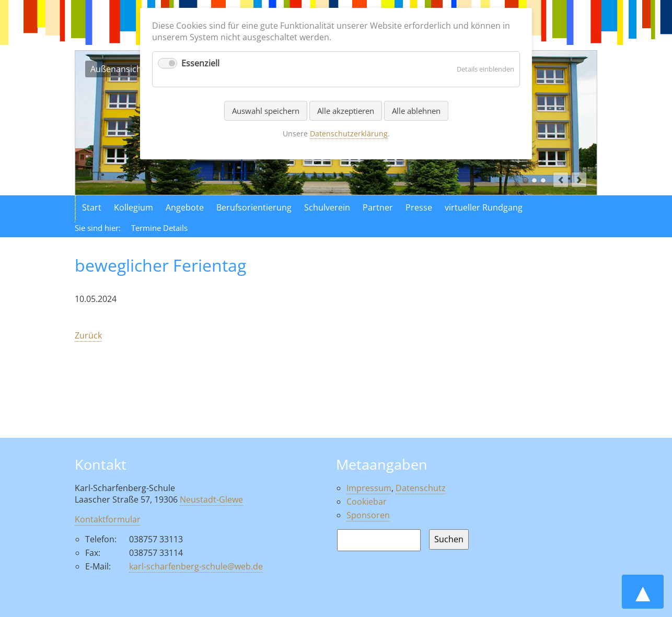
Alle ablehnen (416, 111)
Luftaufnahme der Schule (534, 181)
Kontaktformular (108, 519)
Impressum (369, 488)
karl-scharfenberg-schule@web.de (196, 566)
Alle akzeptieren (346, 111)
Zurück (88, 335)
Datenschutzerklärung (349, 133)
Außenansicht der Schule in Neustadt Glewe (525, 181)
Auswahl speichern (266, 111)
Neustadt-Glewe (211, 499)
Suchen (449, 539)
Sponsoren (368, 515)
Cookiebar (367, 502)
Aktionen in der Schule (543, 181)
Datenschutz (421, 488)
